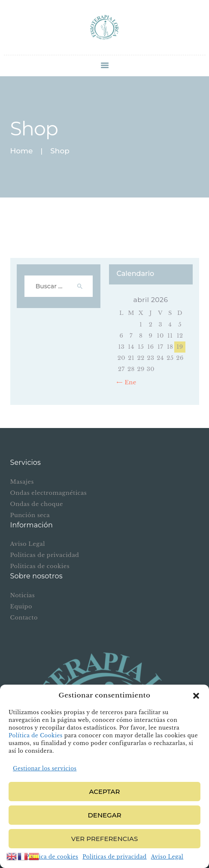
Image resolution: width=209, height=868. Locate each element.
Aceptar (105, 792)
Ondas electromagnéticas (49, 493)
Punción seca (30, 515)
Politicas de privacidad (114, 857)
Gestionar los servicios (45, 768)
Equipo (21, 606)
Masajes (22, 482)
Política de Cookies (36, 735)
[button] (196, 696)
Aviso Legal (167, 857)
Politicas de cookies (40, 566)
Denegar (104, 815)
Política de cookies (52, 857)
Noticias (23, 595)
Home (22, 151)
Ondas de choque (37, 504)
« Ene (128, 382)
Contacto (24, 618)
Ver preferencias (104, 839)
